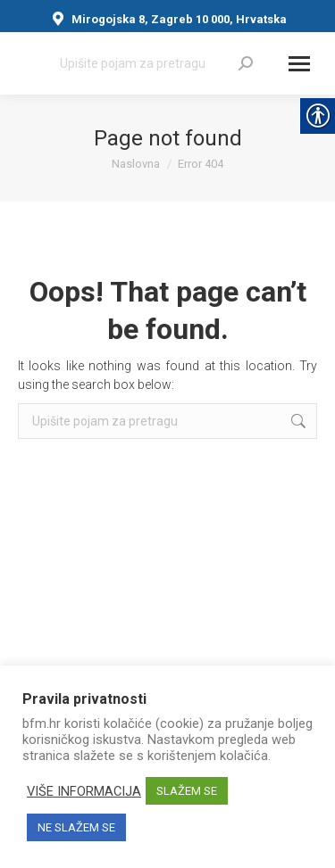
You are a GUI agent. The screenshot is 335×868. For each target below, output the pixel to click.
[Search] (156, 63)
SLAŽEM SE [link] (187, 791)
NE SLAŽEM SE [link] (76, 827)
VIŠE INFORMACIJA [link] (84, 791)
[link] (246, 63)
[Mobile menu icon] (299, 64)
